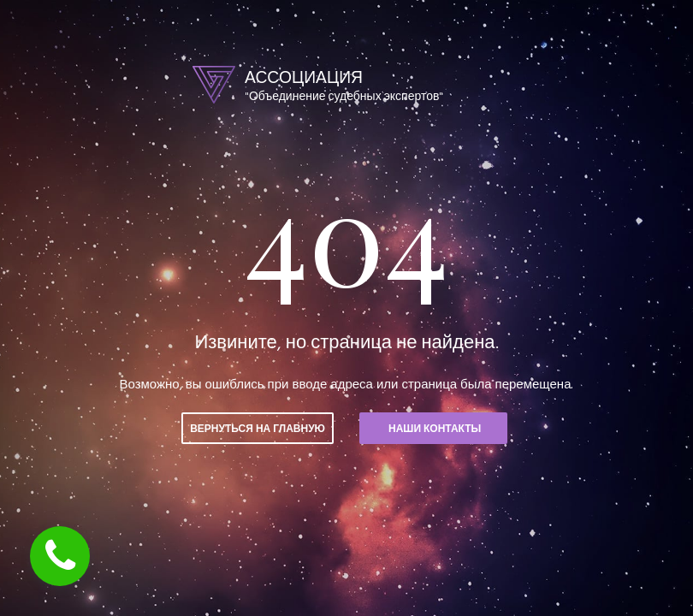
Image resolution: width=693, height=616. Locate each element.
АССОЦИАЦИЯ (306, 77)
